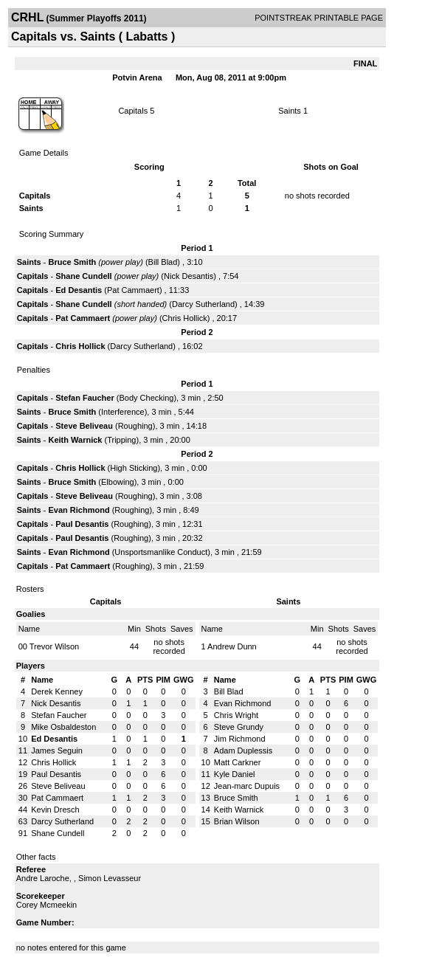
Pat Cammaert (133, 290)
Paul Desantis (82, 524)
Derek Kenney (57, 691)
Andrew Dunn (232, 646)
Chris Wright (236, 715)
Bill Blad (163, 262)
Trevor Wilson (54, 646)
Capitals (133, 111)
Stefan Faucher (84, 398)
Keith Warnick (75, 440)
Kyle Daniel (235, 774)
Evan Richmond (79, 510)
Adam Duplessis (243, 750)
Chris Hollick (185, 318)
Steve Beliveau (84, 426)
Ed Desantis (79, 290)
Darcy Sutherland (203, 304)
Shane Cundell (83, 276)
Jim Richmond (240, 739)
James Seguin (57, 750)
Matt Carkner (238, 762)
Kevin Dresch (55, 810)
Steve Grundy (239, 727)
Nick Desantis (189, 276)
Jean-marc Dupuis (247, 786)
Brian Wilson (237, 821)
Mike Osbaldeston (63, 727)
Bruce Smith (72, 262)
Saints (290, 111)
